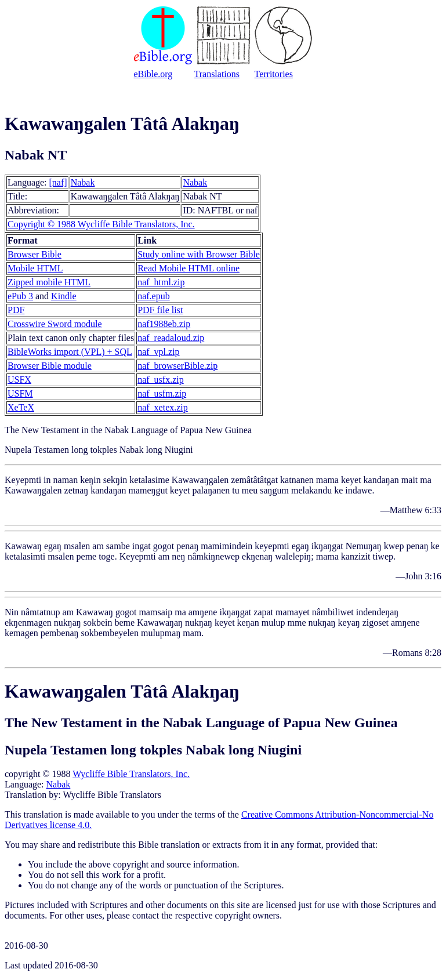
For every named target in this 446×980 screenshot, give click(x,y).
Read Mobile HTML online (188, 268)
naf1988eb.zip (164, 324)
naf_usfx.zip (161, 380)
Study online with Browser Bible (199, 254)
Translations (217, 74)
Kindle (64, 296)
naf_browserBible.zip (177, 366)
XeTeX (21, 407)
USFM (20, 393)
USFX (19, 380)
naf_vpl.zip (158, 352)
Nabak (83, 182)
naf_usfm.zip (162, 393)
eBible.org (153, 74)
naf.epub (154, 296)
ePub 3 (20, 296)
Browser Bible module (50, 366)
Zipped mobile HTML (49, 282)
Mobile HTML (35, 268)
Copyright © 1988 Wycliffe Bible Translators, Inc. (101, 224)
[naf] (58, 182)
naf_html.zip (161, 282)
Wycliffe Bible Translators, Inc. (131, 774)
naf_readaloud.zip (171, 338)
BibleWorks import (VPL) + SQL (70, 352)
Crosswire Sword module (55, 324)
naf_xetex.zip (163, 407)
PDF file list (160, 310)
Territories (274, 74)
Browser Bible (35, 254)
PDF (16, 310)
